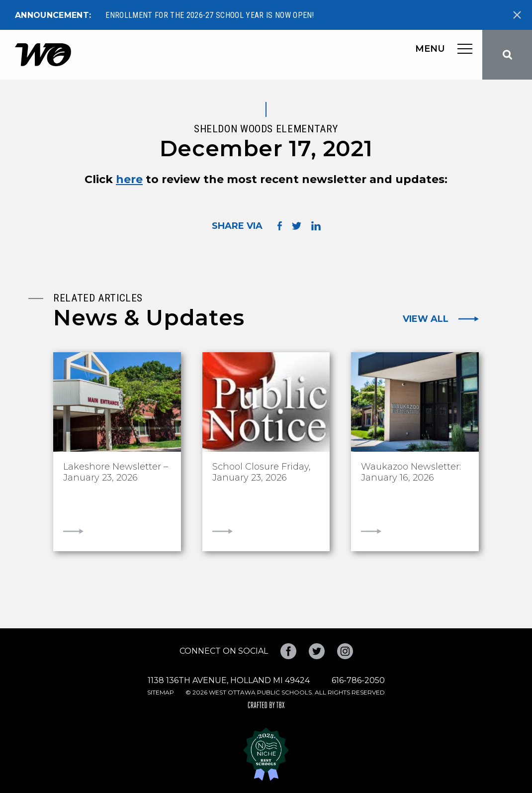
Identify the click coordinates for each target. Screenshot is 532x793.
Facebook (288, 651)
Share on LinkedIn (316, 226)
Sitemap (161, 692)
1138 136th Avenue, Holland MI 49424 (229, 680)
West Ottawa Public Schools (43, 55)
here (129, 180)
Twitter (317, 651)
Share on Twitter (297, 226)
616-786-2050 (358, 680)
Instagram (345, 651)
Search (507, 55)
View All (426, 319)
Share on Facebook (280, 226)
